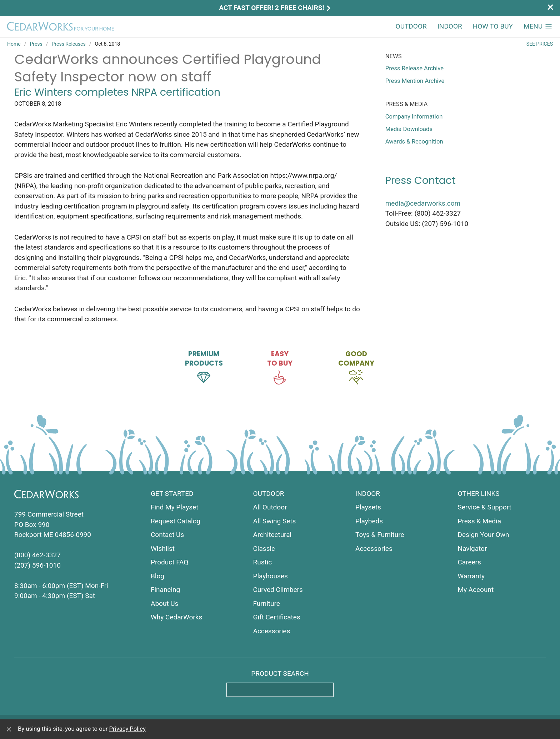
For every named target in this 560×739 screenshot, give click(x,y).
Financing (165, 590)
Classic (264, 549)
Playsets (368, 507)
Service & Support (485, 507)
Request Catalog (176, 521)
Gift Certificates (277, 617)
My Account (476, 590)
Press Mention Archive (415, 81)
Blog (157, 576)
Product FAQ (169, 562)
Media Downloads (409, 129)
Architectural (272, 535)
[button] (538, 27)
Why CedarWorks (176, 617)
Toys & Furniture (380, 535)
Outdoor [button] (411, 26)
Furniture (267, 604)
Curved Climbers (278, 590)
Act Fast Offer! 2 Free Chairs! (275, 8)
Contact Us (167, 535)
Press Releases (69, 44)
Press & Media (480, 521)
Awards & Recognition (414, 142)
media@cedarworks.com (423, 203)
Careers (469, 562)
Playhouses (271, 576)
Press (36, 44)
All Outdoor (270, 507)
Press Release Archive (414, 68)
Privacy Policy (127, 729)
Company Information (414, 117)
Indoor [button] (450, 26)
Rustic (263, 562)
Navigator (472, 549)
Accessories (272, 631)
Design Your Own (484, 535)
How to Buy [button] (493, 26)
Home (14, 44)
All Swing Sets (275, 521)
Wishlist (163, 549)
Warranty (471, 576)
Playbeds (369, 521)
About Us (164, 604)
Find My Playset (174, 507)
